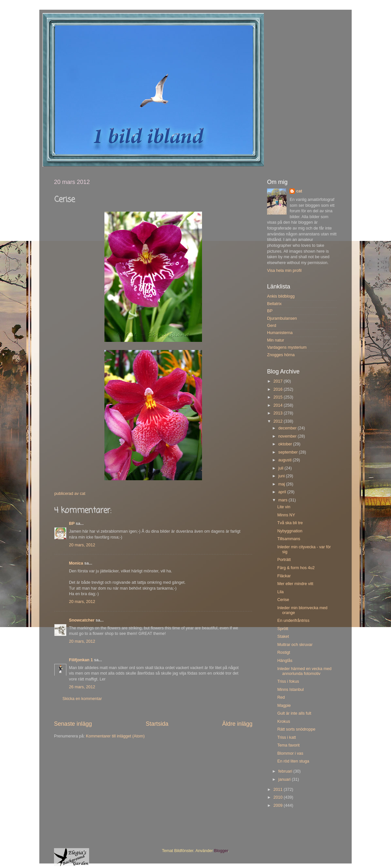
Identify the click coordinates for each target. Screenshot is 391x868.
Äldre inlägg (237, 724)
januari (285, 779)
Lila (280, 592)
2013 (278, 413)
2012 (278, 421)
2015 (278, 397)
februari (286, 771)
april (283, 492)
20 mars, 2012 (82, 545)
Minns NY (286, 515)
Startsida (157, 724)
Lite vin (284, 507)
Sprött (283, 629)
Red (281, 697)
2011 (278, 790)
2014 (278, 405)
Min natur (276, 340)
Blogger (221, 851)
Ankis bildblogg (281, 296)
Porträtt (284, 560)
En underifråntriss (293, 621)
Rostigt (283, 652)
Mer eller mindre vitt (295, 584)
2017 (278, 381)
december (288, 428)
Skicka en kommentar (82, 699)
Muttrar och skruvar (295, 645)
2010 (278, 797)
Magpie (284, 706)
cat (299, 191)
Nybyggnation (290, 531)
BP (72, 524)
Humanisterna (280, 333)
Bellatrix (274, 304)
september (289, 452)
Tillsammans (289, 539)
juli (282, 468)
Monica (76, 563)
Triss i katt (286, 737)
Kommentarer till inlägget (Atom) (115, 736)
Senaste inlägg (73, 724)
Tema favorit (288, 745)
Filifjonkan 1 (81, 660)
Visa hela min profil (284, 271)
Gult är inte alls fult (294, 713)
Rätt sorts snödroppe (296, 729)
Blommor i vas (290, 753)
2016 (278, 389)
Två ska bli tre (290, 523)
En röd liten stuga (293, 761)
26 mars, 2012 (82, 687)
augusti (286, 460)
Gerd (272, 326)
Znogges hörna (281, 355)
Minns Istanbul (290, 690)
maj (282, 484)
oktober (286, 444)
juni (282, 476)
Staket (283, 637)
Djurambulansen (282, 318)
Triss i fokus (288, 681)
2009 (278, 805)
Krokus (283, 721)
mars (283, 500)
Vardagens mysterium (287, 347)
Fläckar (284, 576)
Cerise (283, 600)
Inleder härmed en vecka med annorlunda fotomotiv (304, 671)
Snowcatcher (82, 620)
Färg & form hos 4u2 (296, 568)
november (288, 436)
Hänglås (285, 661)
